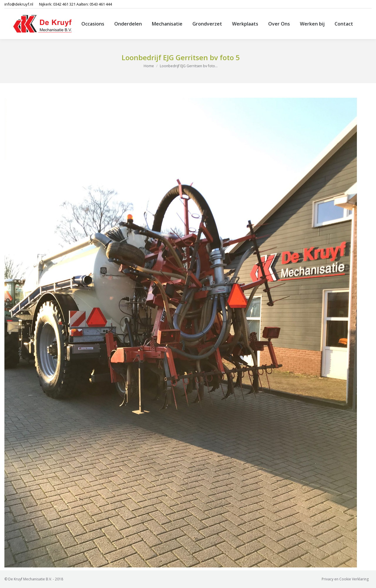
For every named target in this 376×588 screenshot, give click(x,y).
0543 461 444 (101, 4)
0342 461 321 (64, 4)
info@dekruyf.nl (19, 4)
